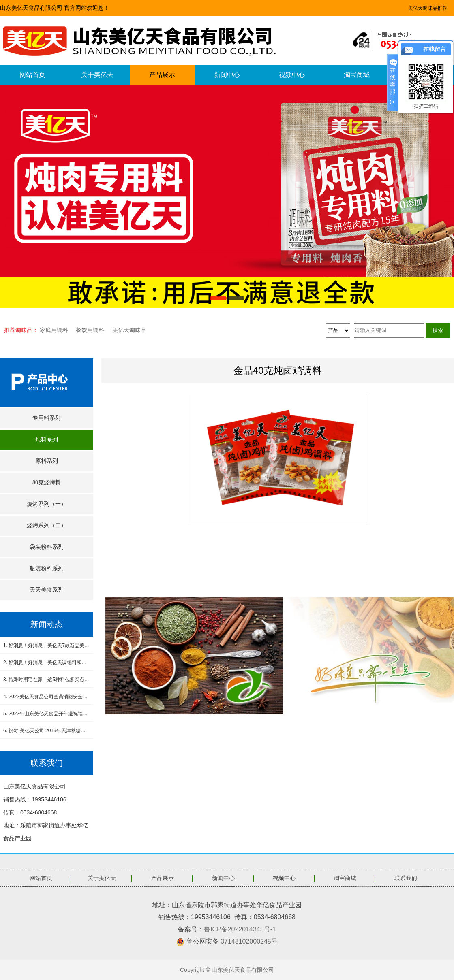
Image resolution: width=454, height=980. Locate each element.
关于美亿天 (97, 75)
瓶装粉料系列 (47, 568)
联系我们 (406, 878)
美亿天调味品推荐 (428, 8)
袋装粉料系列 (47, 547)
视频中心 (292, 75)
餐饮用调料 (90, 330)
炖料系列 (47, 440)
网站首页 (32, 75)
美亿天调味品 (129, 330)
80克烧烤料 (47, 483)
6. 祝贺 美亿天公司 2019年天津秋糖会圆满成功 (47, 731)
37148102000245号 (249, 941)
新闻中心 (227, 75)
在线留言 (435, 49)
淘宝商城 (357, 75)
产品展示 (162, 75)
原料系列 (47, 461)
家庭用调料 (54, 330)
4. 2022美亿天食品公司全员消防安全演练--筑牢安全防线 (47, 697)
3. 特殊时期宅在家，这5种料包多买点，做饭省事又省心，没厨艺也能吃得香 (47, 680)
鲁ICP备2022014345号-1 (240, 929)
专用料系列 (47, 418)
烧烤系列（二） (47, 525)
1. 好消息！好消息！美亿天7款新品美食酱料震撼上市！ (47, 646)
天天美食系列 (47, 590)
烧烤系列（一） (47, 504)
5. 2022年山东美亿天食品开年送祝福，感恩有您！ (47, 714)
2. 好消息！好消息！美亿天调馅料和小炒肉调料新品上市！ (47, 663)
